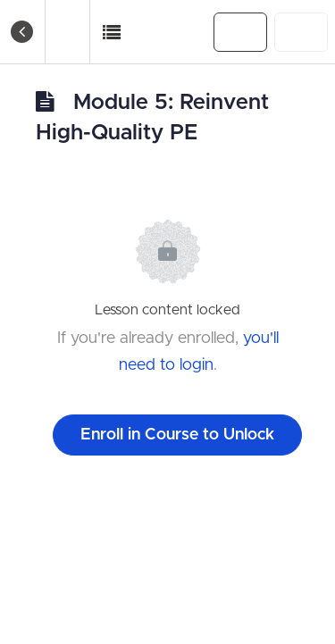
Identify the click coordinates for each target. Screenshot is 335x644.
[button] (113, 32)
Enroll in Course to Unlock (177, 435)
